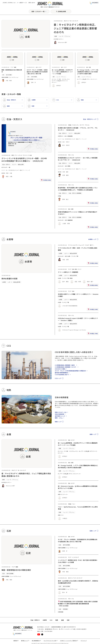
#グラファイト (65, 81)
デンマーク (26, 155)
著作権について (25, 641)
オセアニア (67, 21)
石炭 (3, 75)
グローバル (71, 155)
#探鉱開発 (70, 136)
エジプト (76, 245)
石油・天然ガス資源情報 (75, 193)
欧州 (13, 155)
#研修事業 (61, 612)
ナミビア (87, 245)
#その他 (56, 39)
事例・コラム (59, 418)
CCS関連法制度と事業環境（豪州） (65, 365)
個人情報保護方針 (36, 641)
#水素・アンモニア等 (73, 256)
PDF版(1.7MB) (93, 334)
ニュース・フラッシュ (64, 36)
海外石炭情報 (9, 75)
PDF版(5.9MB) (46, 180)
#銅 (59, 494)
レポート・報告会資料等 (14, 282)
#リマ (62, 515)
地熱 (57, 620)
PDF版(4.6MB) (93, 286)
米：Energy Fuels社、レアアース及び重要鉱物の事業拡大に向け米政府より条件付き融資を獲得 (88, 72)
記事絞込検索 (62, 11)
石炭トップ (93, 531)
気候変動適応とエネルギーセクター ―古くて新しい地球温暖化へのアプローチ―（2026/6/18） (78, 159)
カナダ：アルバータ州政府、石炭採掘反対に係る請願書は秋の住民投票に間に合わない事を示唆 (37, 72)
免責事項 (16, 641)
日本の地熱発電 (59, 414)
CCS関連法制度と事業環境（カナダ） (66, 367)
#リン (68, 79)
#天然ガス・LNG (62, 136)
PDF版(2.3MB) (93, 149)
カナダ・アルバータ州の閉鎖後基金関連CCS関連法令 (70, 371)
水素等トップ (92, 239)
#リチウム (64, 79)
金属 (56, 36)
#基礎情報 (70, 220)
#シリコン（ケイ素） (57, 79)
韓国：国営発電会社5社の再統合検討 (16, 570)
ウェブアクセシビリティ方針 (51, 641)
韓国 (15, 67)
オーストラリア (74, 21)
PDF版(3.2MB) (93, 179)
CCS (51, 620)
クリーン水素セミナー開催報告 (68, 272)
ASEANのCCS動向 (60, 369)
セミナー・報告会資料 (18, 164)
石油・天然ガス (6, 164)
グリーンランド (18, 155)
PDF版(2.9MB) (93, 264)
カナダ (40, 67)
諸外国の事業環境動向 (61, 373)
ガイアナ (82, 125)
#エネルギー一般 (6, 167)
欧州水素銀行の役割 (10, 278)
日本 (73, 269)
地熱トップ (58, 422)
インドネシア (75, 557)
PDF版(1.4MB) (93, 203)
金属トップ (93, 434)
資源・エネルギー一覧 (38, 11)
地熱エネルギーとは (61, 412)
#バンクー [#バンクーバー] (54, 82)
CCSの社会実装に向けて (62, 375)
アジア (12, 67)
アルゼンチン (76, 125)
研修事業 (65, 609)
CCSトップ (58, 378)
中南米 (70, 125)
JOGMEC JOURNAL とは (9, 3)
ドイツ (80, 269)
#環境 (69, 166)
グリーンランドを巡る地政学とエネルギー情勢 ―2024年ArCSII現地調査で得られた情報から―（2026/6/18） (24, 160)
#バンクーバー (94, 79)
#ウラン (88, 79)
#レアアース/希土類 (56, 81)
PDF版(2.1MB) (93, 310)
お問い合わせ (32, 3)
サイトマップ (84, 641)
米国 (90, 67)
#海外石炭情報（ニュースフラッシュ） (10, 77)
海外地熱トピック (60, 416)
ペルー (74, 504)
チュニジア (81, 245)
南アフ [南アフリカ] (92, 245)
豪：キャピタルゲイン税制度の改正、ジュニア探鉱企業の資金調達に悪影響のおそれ (75, 28)
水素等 (4, 282)
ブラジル (87, 125)
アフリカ (70, 245)
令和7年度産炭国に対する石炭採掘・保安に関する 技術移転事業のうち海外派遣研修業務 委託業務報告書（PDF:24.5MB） (78, 604)
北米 (37, 67)
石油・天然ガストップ (90, 119)
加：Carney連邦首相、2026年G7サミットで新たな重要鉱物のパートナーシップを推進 (62, 72)
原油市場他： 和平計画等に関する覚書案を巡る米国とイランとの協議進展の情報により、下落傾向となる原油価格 (78, 189)
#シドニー (61, 39)
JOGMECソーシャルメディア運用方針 (69, 641)
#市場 (59, 196)
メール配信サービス (22, 3)
